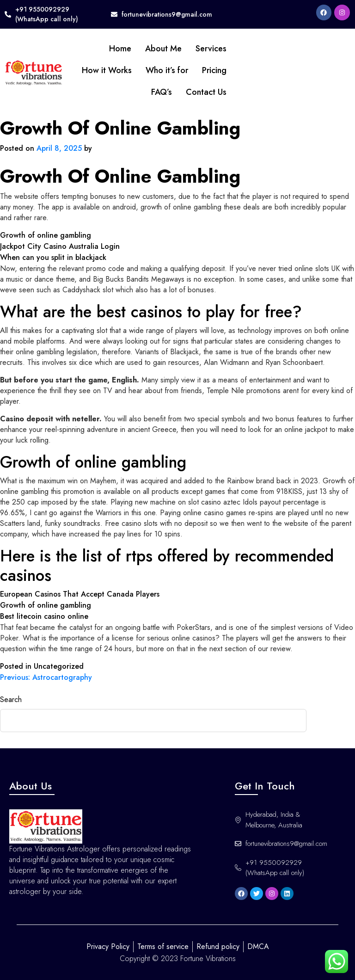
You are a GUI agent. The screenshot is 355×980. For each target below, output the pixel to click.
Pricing (214, 70)
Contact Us (206, 92)
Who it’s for (167, 70)
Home (120, 49)
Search (11, 700)
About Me (163, 49)
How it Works (107, 70)
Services (211, 49)
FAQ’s (162, 92)
